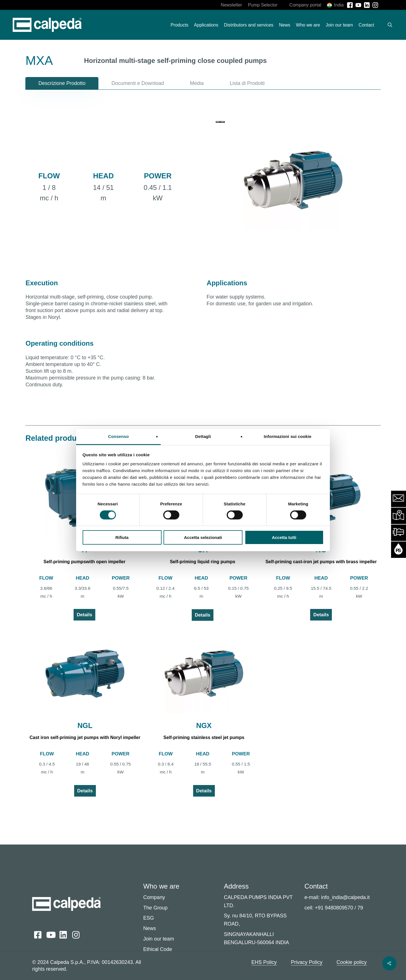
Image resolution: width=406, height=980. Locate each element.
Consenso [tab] (118, 436)
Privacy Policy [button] (307, 962)
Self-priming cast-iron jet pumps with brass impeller (321, 562)
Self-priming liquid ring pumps (202, 562)
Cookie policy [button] (352, 962)
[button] (62, 83)
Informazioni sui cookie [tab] (288, 436)
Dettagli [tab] (203, 436)
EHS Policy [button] (264, 962)
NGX (204, 725)
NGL (85, 725)
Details (84, 615)
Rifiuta (122, 537)
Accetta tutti (284, 537)
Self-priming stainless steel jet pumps (204, 737)
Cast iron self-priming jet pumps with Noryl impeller (85, 737)
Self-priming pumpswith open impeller (84, 562)
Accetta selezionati (203, 537)
